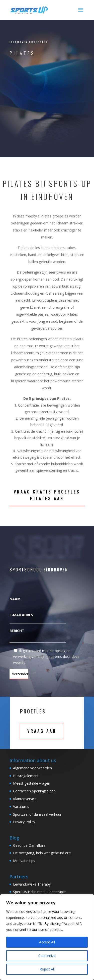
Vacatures (21, 807)
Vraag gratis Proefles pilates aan (47, 495)
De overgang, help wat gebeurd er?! (42, 853)
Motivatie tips (24, 861)
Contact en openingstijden (34, 791)
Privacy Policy (24, 822)
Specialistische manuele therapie (39, 892)
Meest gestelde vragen (32, 783)
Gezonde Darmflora (29, 845)
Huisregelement (26, 776)
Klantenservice (25, 799)
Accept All (47, 942)
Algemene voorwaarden (32, 768)
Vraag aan (42, 731)
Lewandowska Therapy (32, 884)
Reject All (47, 969)
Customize (47, 956)
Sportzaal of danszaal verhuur (37, 814)
